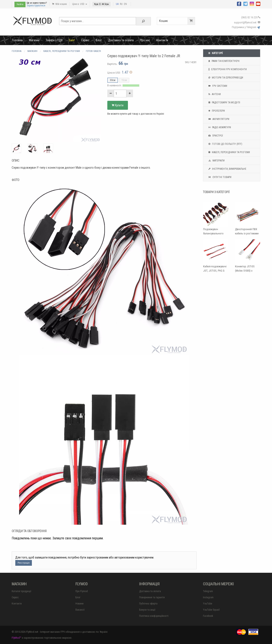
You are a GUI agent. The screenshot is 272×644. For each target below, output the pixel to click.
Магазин (34, 40)
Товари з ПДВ (54, 40)
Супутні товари (219, 177)
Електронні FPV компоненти (227, 69)
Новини (79, 604)
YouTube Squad (211, 610)
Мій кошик (59, 4)
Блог (99, 40)
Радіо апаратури (219, 127)
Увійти (20, 4)
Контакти (162, 40)
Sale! (72, 40)
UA (117, 4)
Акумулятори (218, 119)
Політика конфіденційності (154, 616)
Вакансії (80, 610)
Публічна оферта (148, 604)
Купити (118, 105)
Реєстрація (24, 563)
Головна (17, 40)
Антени (214, 94)
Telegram (208, 591)
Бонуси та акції (147, 610)
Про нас (145, 40)
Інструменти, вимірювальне (227, 169)
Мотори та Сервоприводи (225, 78)
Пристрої (215, 136)
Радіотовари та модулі (224, 103)
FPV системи (217, 86)
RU (121, 4)
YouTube (208, 604)
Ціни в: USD (80, 4)
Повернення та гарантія (152, 597)
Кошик (177, 21)
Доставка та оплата (121, 40)
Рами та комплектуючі (223, 61)
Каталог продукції (21, 591)
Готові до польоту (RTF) (225, 144)
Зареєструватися (36, 6)
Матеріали (216, 161)
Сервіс (85, 40)
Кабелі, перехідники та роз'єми (229, 152)
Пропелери (216, 111)
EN (125, 4)
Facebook (208, 616)
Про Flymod (82, 591)
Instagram (208, 597)
